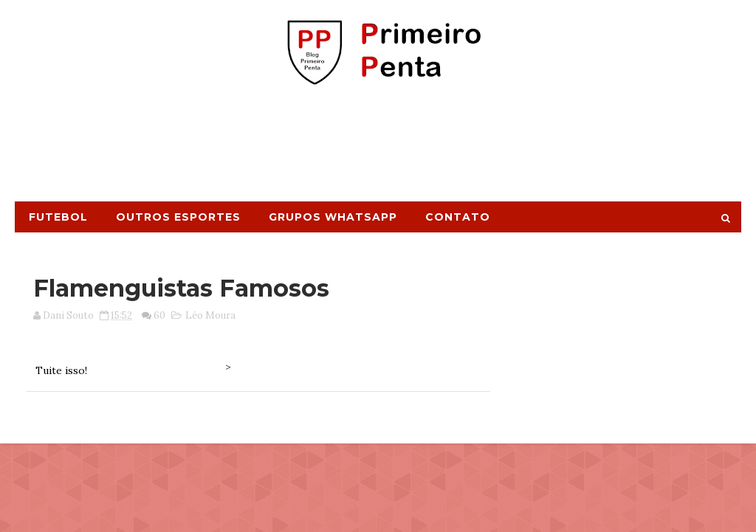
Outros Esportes (178, 217)
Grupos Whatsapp (333, 217)
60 (159, 315)
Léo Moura (210, 315)
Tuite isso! (61, 370)
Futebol (58, 217)
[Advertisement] (378, 150)
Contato (458, 217)
